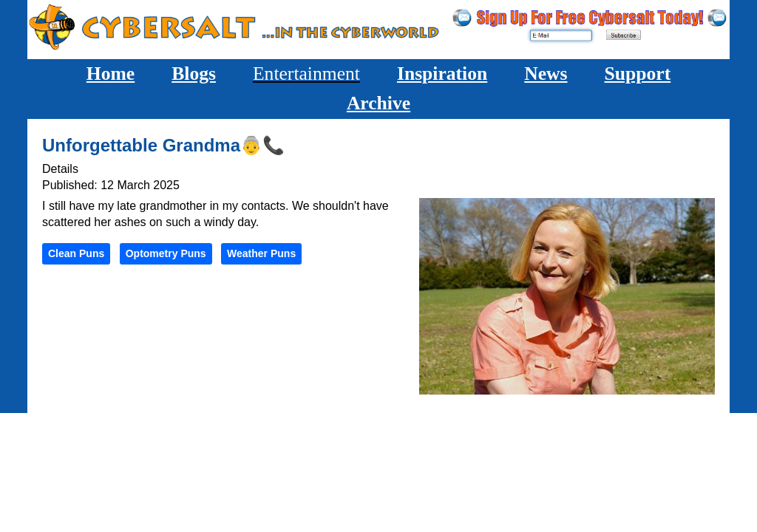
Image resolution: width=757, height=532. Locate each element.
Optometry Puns (166, 253)
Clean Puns (76, 253)
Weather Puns (261, 253)
